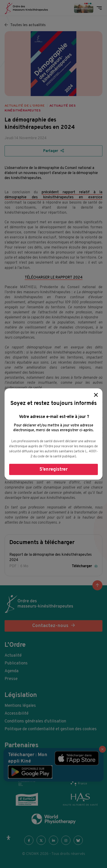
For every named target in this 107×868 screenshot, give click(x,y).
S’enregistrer (54, 469)
